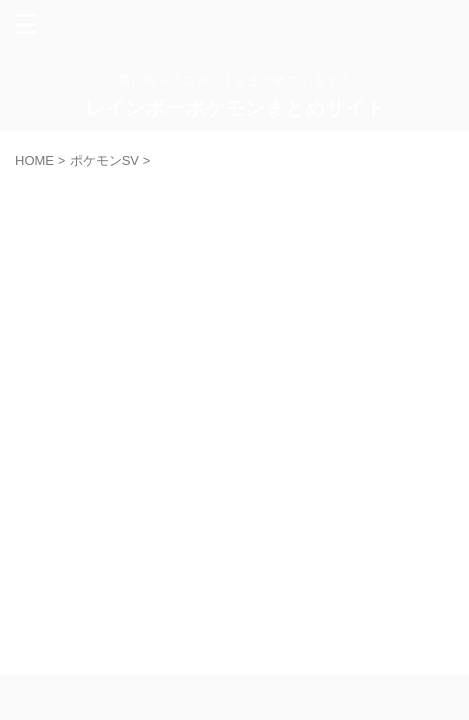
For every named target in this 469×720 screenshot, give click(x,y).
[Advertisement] (234, 412)
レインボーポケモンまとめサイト (235, 108)
